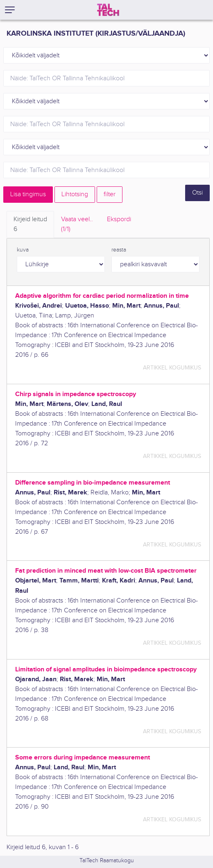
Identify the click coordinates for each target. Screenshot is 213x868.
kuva (23, 250)
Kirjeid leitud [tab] (30, 225)
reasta (119, 250)
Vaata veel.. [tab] (77, 225)
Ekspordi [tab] (119, 219)
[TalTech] (108, 10)
